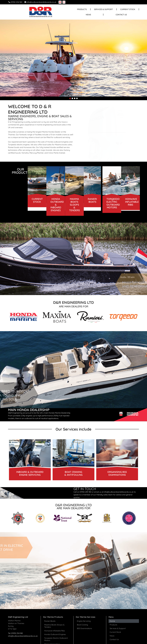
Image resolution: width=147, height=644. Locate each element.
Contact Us (121, 15)
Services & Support (103, 9)
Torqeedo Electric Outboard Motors (56, 639)
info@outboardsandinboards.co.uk (23, 636)
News (88, 15)
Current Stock (128, 9)
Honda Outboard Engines (55, 634)
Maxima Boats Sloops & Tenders (54, 626)
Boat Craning (82, 625)
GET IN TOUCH (85, 489)
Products (82, 9)
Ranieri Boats (50, 621)
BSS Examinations (84, 628)
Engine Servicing (84, 621)
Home (112, 621)
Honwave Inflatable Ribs (55, 631)
